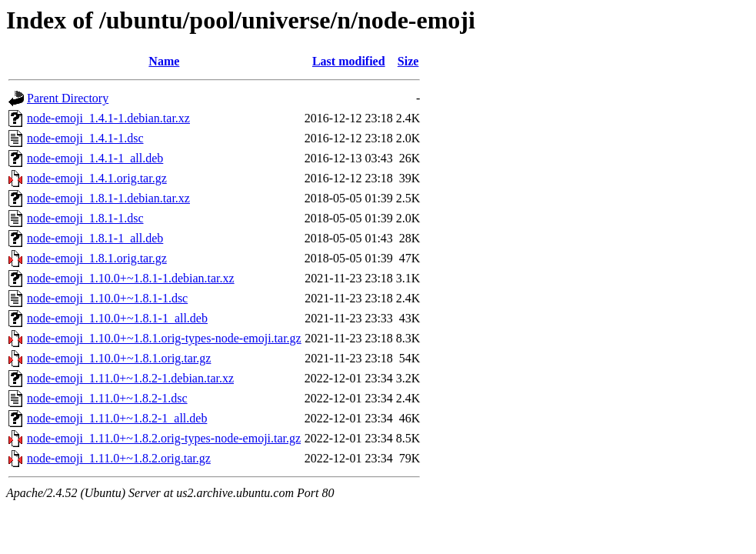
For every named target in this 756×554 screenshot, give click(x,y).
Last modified (349, 61)
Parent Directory (68, 98)
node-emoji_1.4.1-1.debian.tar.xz (108, 118)
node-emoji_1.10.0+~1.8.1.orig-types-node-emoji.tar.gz (164, 338)
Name (164, 61)
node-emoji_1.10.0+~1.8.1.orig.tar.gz (119, 358)
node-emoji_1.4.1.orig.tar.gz (97, 178)
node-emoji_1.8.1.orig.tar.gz (97, 258)
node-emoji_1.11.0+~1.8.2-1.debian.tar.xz (130, 378)
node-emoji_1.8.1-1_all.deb (95, 238)
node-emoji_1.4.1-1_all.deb (95, 158)
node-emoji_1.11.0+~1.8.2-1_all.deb (117, 418)
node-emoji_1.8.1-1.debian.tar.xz (108, 198)
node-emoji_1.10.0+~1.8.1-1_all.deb (117, 318)
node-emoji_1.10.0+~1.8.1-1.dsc (107, 298)
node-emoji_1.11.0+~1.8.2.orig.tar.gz (119, 458)
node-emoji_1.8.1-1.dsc (85, 218)
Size (408, 61)
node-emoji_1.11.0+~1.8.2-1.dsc (107, 398)
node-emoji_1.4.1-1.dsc (85, 138)
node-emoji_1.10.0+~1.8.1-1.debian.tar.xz (131, 278)
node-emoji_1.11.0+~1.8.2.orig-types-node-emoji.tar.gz (164, 438)
